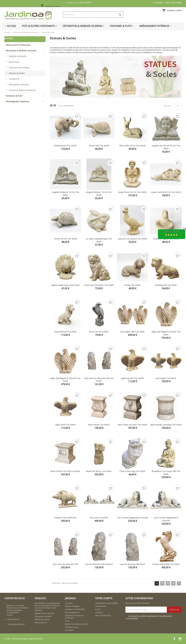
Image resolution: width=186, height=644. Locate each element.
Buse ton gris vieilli (99, 332)
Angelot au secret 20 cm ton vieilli (166, 147)
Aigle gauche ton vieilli (132, 378)
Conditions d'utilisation (75, 609)
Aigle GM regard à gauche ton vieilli (65, 380)
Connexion (159, 3)
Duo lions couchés (99, 518)
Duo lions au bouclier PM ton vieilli (99, 380)
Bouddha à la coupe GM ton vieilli (166, 473)
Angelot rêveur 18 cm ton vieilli (99, 194)
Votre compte (104, 598)
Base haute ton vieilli (99, 425)
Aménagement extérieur (18, 101)
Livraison (69, 603)
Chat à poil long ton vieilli (132, 471)
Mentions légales (72, 606)
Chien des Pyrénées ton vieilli (99, 285)
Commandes (101, 606)
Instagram (180, 639)
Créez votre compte (173, 3)
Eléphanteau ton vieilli (65, 146)
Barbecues (14, 62)
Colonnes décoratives (19, 68)
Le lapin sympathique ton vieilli (99, 240)
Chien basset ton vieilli (65, 332)
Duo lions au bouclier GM (65, 564)
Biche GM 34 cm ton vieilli (132, 146)
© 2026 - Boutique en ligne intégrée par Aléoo (24, 639)
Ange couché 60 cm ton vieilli (166, 192)
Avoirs (98, 609)
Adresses (99, 612)
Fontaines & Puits (14, 96)
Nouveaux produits (43, 616)
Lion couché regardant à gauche (166, 519)
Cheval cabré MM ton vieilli (166, 564)
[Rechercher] (93, 15)
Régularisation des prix (44, 613)
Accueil (9, 38)
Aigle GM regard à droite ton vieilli (166, 333)
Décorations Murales (19, 84)
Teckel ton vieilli (132, 285)
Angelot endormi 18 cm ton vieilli (65, 194)
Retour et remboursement (76, 624)
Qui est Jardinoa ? (72, 612)
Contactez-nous (72, 627)
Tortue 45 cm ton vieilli (65, 239)
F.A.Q (67, 621)
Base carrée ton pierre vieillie (65, 471)
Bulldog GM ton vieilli (166, 285)
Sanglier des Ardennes (65, 518)
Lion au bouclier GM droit (132, 564)
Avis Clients (172, 232)
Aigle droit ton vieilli (65, 425)
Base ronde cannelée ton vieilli (166, 425)
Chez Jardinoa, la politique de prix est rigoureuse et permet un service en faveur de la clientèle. (47, 607)
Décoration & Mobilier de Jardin (21, 51)
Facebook (174, 639)
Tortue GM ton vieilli (99, 146)
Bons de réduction (103, 615)
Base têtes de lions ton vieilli (133, 425)
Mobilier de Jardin (18, 56)
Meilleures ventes (42, 619)
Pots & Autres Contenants (18, 45)
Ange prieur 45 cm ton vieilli (133, 192)
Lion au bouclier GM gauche (99, 564)
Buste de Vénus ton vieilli (99, 471)
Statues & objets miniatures (22, 90)
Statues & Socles (17, 73)
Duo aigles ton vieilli (166, 378)
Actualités (69, 630)
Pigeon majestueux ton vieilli (65, 285)
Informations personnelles (107, 603)
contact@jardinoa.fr (16, 624)
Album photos (41, 623)
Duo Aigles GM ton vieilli (132, 332)
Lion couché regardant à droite (133, 518)
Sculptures (14, 79)
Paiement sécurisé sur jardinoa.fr (74, 617)
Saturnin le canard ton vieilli (132, 239)
